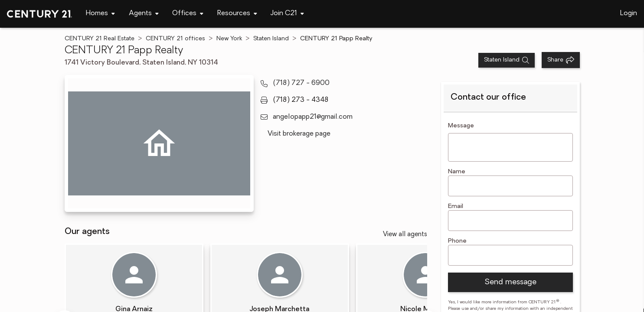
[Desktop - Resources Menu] (237, 14)
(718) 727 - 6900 (301, 83)
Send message (510, 282)
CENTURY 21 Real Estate (100, 39)
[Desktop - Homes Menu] (100, 14)
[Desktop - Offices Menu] (188, 14)
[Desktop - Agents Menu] (144, 14)
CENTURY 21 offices (175, 39)
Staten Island (271, 39)
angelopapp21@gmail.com (313, 117)
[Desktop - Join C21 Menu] (287, 14)
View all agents (405, 235)
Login (629, 13)
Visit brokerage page (299, 134)
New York (229, 39)
